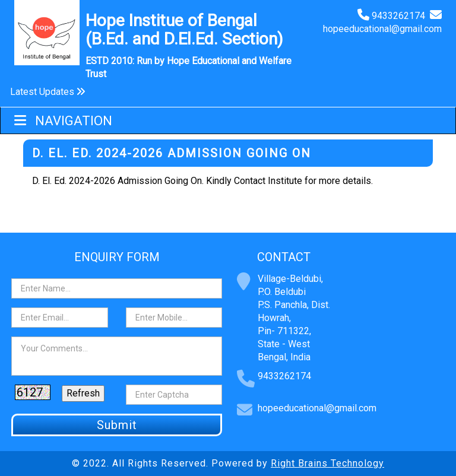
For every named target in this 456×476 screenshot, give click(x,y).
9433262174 (401, 16)
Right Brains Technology (327, 463)
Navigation (63, 121)
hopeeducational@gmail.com (382, 29)
